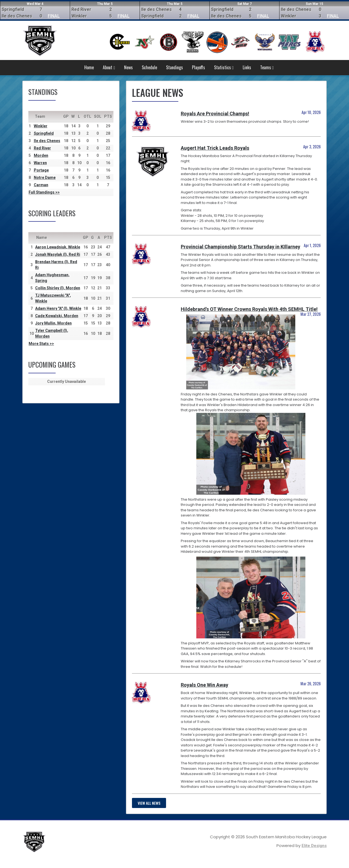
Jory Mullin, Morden (53, 323)
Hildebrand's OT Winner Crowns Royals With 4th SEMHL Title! (249, 309)
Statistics (224, 67)
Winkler (41, 126)
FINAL (54, 16)
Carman (41, 185)
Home (89, 67)
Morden (41, 155)
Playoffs (198, 67)
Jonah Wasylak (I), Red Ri (58, 254)
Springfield (44, 133)
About (109, 67)
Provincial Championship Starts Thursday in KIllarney (240, 247)
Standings (174, 67)
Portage (41, 170)
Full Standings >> (44, 192)
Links (247, 67)
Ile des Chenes (47, 141)
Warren (40, 163)
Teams (267, 67)
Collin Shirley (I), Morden (58, 288)
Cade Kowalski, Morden (57, 316)
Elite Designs (314, 846)
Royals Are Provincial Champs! (215, 114)
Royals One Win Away (204, 685)
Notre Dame (45, 178)
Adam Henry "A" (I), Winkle (58, 308)
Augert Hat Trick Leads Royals (215, 148)
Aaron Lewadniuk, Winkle (58, 247)
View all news (149, 803)
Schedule (149, 67)
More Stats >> (41, 344)
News (128, 67)
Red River (42, 148)
